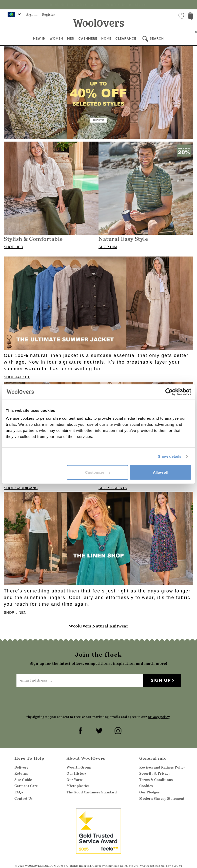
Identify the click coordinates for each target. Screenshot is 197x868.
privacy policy (159, 717)
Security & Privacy (155, 773)
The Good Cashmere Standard (92, 792)
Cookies (146, 786)
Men (71, 38)
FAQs (19, 792)
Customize (98, 472)
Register (49, 15)
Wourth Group (79, 767)
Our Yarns (75, 780)
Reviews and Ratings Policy (162, 767)
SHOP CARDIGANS (21, 488)
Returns (21, 773)
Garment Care (26, 786)
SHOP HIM (108, 247)
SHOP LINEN (15, 612)
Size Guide (23, 780)
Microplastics (78, 786)
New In (39, 38)
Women (56, 38)
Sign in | (33, 15)
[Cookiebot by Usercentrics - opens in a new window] (169, 392)
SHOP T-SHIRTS (113, 488)
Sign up (161, 680)
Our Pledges (150, 792)
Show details (170, 456)
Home (106, 38)
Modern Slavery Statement (162, 798)
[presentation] (98, 701)
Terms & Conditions (156, 780)
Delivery (22, 767)
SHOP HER (14, 247)
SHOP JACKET (17, 377)
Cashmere (88, 38)
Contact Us (24, 798)
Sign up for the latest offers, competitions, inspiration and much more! (98, 5)
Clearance (126, 38)
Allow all (161, 472)
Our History (77, 773)
